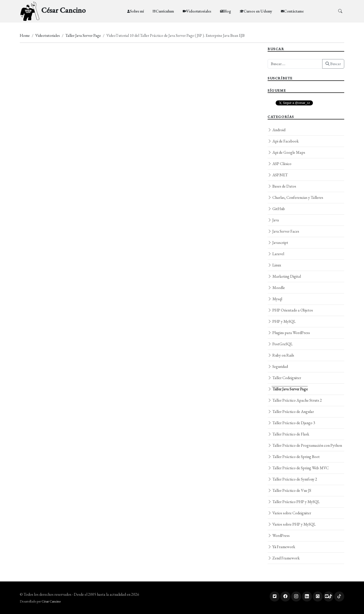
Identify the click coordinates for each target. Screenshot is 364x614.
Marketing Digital (284, 276)
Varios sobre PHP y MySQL (292, 524)
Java (273, 220)
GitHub (276, 209)
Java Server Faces (283, 231)
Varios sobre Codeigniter (289, 513)
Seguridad (278, 366)
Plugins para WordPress (289, 333)
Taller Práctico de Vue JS (289, 490)
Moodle (276, 288)
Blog (227, 11)
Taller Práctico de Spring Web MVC (298, 468)
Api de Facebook (283, 141)
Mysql (275, 299)
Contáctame (294, 11)
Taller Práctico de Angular (291, 412)
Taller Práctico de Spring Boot (294, 457)
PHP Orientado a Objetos (290, 310)
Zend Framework (284, 558)
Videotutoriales (199, 11)
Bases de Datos (282, 186)
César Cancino (51, 601)
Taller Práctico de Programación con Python (305, 445)
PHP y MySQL (282, 321)
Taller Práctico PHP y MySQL (294, 502)
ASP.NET (278, 175)
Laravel (276, 254)
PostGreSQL (280, 344)
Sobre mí (137, 11)
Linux (274, 265)
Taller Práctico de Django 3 (291, 423)
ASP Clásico (280, 164)
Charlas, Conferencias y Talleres (295, 197)
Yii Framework (281, 547)
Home (25, 35)
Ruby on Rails (281, 355)
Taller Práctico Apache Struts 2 (295, 400)
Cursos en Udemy (258, 11)
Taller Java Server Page (83, 35)
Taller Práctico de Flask (288, 434)
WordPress (279, 535)
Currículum (165, 11)
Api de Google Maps (286, 152)
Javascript (278, 243)
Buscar (333, 64)
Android (277, 130)
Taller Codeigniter (284, 378)
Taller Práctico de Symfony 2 (292, 479)
